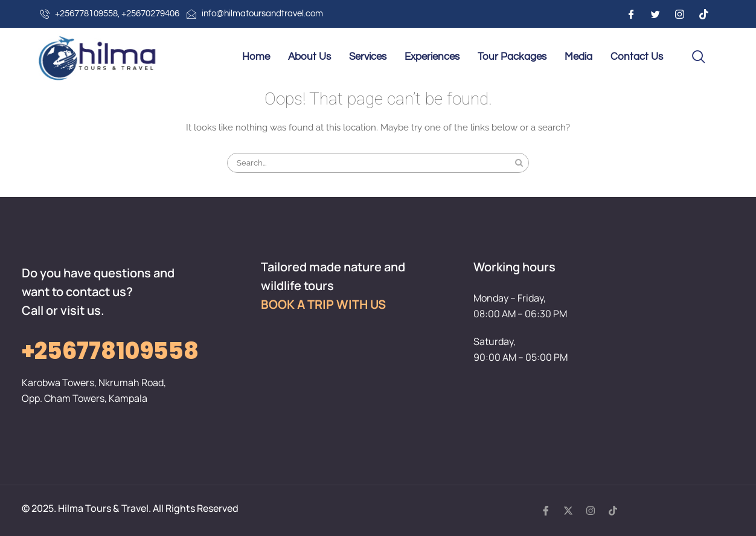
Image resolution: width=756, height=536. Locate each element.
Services (368, 57)
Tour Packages (512, 57)
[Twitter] (655, 14)
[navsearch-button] (699, 57)
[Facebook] (631, 14)
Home (256, 57)
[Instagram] (679, 14)
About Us (309, 57)
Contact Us (637, 57)
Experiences (432, 57)
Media (578, 57)
